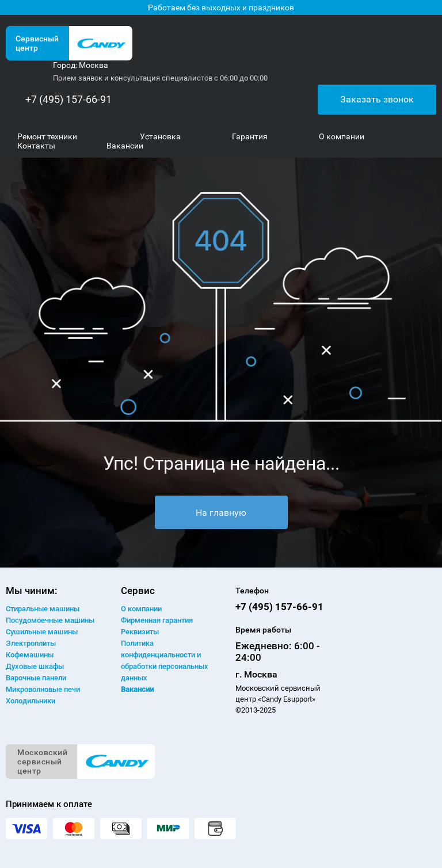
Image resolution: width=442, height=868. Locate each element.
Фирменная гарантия (157, 620)
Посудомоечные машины (50, 620)
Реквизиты (140, 632)
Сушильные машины (42, 632)
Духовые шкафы (35, 666)
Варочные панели (36, 678)
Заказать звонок (377, 99)
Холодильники (31, 701)
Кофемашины (30, 655)
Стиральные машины (43, 609)
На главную (221, 513)
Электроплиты (31, 643)
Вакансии (137, 689)
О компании (141, 609)
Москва (94, 65)
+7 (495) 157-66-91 (68, 99)
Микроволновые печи (43, 689)
